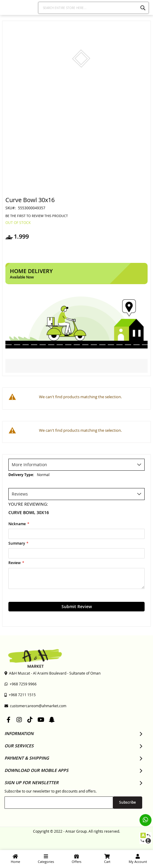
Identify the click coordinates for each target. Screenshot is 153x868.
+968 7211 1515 (20, 695)
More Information (29, 465)
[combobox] (93, 8)
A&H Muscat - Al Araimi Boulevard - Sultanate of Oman (52, 673)
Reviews (20, 494)
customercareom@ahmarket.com (35, 706)
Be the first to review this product (37, 216)
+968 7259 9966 (21, 684)
